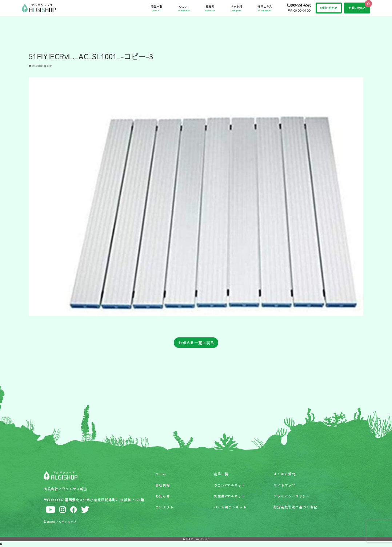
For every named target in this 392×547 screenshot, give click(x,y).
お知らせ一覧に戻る (196, 342)
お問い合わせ (329, 8)
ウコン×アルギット (229, 485)
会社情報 (163, 485)
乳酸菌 (210, 8)
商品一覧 (156, 8)
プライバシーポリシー (292, 496)
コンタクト (164, 507)
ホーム (161, 474)
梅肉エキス (265, 8)
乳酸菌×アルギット (229, 496)
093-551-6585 (301, 5)
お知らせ (163, 496)
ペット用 (236, 8)
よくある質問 (284, 474)
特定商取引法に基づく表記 (295, 507)
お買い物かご (357, 8)
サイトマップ (284, 485)
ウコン (183, 8)
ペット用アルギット (230, 507)
